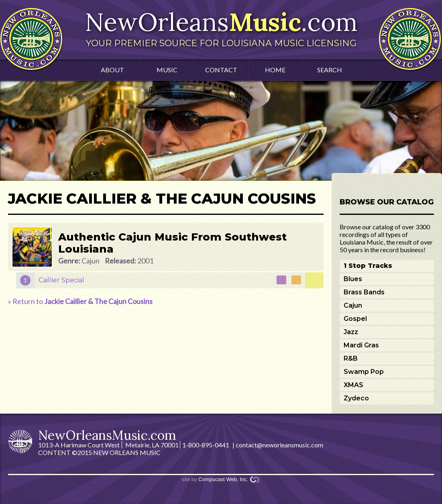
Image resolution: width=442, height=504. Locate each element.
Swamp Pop (364, 372)
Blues (353, 279)
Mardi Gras (361, 345)
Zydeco (356, 398)
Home (275, 70)
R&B (351, 358)
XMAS (353, 385)
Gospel (355, 319)
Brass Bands (364, 292)
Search (330, 70)
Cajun (353, 305)
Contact (221, 70)
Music (167, 70)
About (112, 70)
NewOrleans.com (221, 27)
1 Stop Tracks (368, 266)
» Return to (80, 301)
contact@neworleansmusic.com (279, 445)
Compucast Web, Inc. (223, 479)
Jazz (351, 332)
